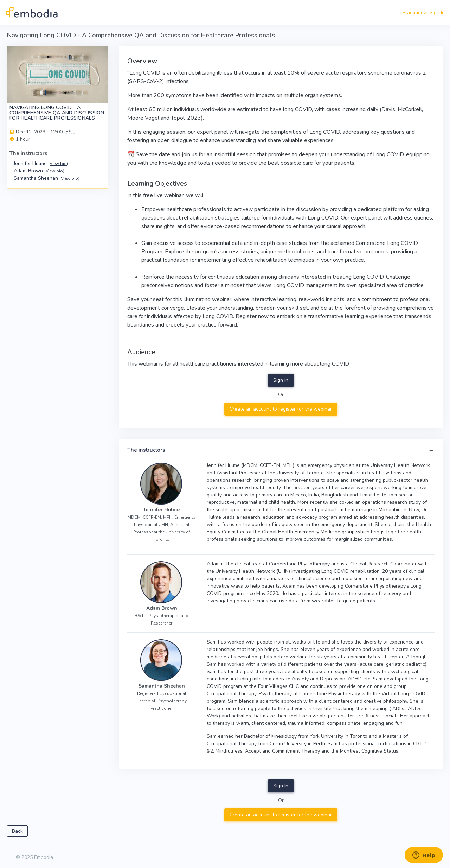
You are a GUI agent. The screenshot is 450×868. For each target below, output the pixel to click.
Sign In (281, 380)
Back (17, 831)
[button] (431, 451)
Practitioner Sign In (424, 12)
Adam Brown (39, 171)
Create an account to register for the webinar (281, 409)
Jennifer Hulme (41, 163)
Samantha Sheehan (47, 178)
